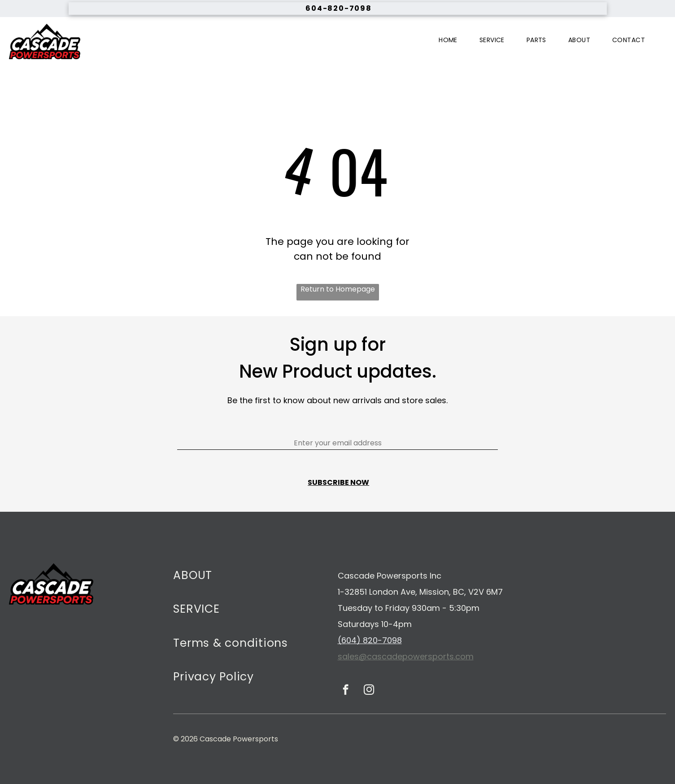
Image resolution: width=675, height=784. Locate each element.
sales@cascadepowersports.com (406, 656)
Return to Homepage (338, 289)
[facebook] (346, 691)
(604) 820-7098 (370, 640)
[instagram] (369, 691)
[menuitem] (451, 40)
